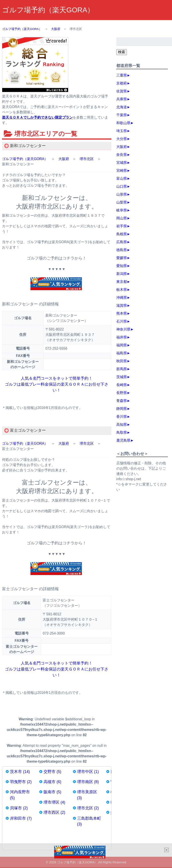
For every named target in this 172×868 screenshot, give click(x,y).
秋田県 (122, 361)
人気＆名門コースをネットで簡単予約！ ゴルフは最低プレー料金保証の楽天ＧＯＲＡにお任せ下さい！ (57, 384)
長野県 (122, 393)
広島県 (122, 242)
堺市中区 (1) (88, 772)
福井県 (122, 337)
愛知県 (122, 266)
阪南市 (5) (52, 792)
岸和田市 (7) (21, 818)
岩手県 (122, 226)
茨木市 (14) (20, 772)
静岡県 (122, 409)
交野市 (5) (52, 772)
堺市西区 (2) (54, 812)
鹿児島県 (123, 440)
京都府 (122, 83)
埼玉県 (122, 131)
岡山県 (122, 218)
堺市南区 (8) (88, 782)
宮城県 (122, 163)
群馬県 (122, 369)
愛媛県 (122, 258)
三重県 (122, 75)
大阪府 (64, 159)
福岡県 (122, 345)
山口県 (122, 186)
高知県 (122, 425)
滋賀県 (122, 305)
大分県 (122, 139)
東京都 (122, 282)
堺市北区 (87, 159)
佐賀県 (122, 91)
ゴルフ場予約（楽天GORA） (48, 10)
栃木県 (122, 290)
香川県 (122, 417)
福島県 (122, 353)
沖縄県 (122, 298)
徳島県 (122, 250)
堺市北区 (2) (88, 808)
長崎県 (122, 385)
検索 (122, 52)
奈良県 (122, 155)
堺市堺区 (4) (54, 802)
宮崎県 (122, 171)
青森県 (122, 401)
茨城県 (122, 377)
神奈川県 (123, 329)
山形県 (122, 194)
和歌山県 (123, 123)
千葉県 (122, 115)
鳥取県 (122, 432)
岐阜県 (122, 210)
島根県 (122, 234)
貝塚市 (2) (19, 808)
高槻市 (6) (52, 782)
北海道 (122, 107)
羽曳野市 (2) (21, 782)
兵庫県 (122, 99)
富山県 (122, 178)
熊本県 (122, 313)
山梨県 (122, 202)
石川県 (122, 321)
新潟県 (122, 274)
